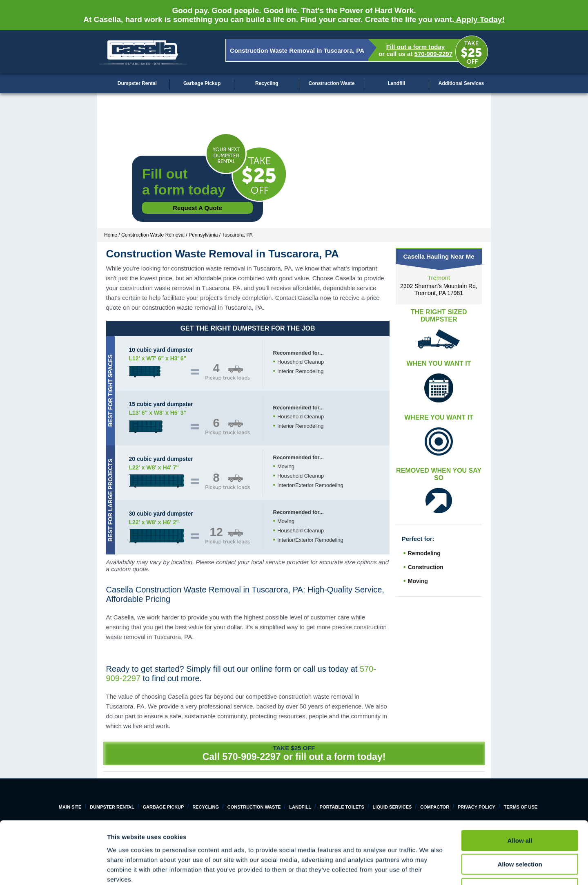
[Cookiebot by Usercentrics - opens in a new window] (53, 869)
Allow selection (520, 809)
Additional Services (461, 83)
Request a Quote (197, 208)
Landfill (396, 83)
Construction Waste (332, 83)
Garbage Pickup (202, 83)
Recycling (267, 83)
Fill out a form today (415, 47)
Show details (429, 869)
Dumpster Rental (137, 83)
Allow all (520, 785)
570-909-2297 (433, 54)
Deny (520, 833)
